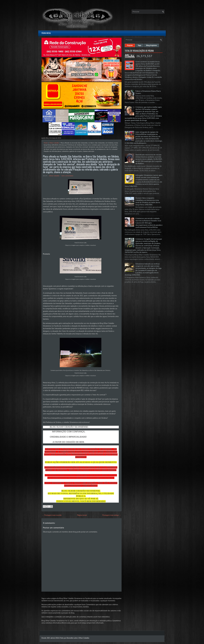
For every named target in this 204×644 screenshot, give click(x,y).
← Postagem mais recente (52, 515)
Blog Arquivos (152, 45)
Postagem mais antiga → (112, 515)
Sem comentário (67, 176)
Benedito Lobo (72, 638)
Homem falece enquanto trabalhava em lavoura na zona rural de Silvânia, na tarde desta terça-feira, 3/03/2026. (148, 201)
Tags (140, 45)
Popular (130, 45)
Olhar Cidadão (54, 143)
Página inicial (46, 33)
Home (46, 143)
